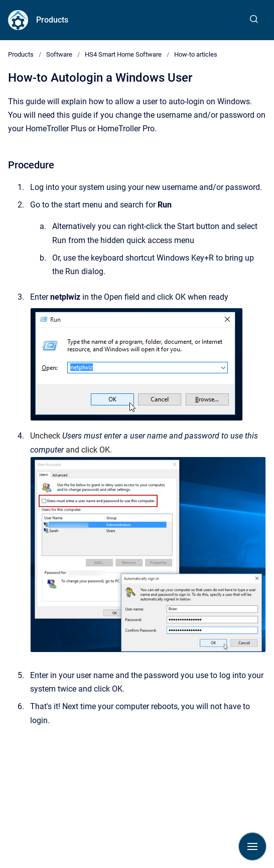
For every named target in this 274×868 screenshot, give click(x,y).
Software (59, 54)
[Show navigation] (252, 846)
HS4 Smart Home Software (123, 54)
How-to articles (196, 54)
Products (52, 20)
